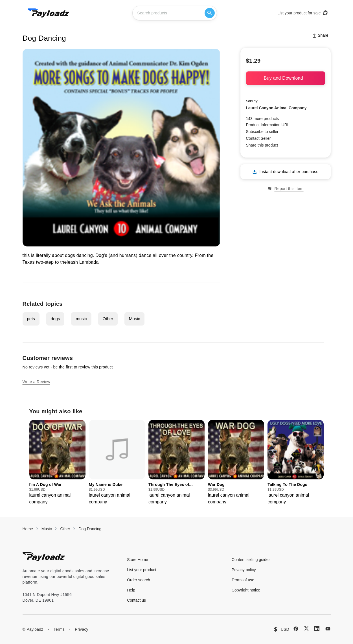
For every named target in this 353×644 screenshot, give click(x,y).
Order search (139, 580)
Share (320, 35)
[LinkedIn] (317, 628)
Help (131, 590)
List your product (142, 570)
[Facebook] (296, 629)
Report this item (285, 189)
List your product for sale (303, 13)
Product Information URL (268, 125)
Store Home (138, 560)
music (81, 319)
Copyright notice (246, 590)
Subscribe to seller (262, 132)
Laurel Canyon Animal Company (276, 108)
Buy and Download (286, 78)
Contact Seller (258, 138)
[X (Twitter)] (306, 628)
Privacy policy (244, 570)
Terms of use (243, 580)
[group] (57, 463)
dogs (55, 319)
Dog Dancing (90, 529)
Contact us (136, 600)
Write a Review (36, 382)
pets (31, 319)
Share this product (262, 145)
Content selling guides (251, 560)
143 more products (263, 119)
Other (108, 319)
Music (134, 319)
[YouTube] (328, 629)
